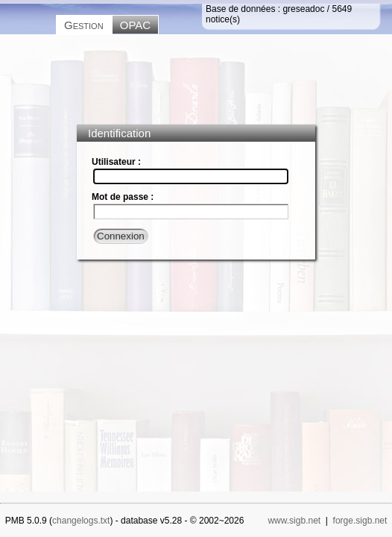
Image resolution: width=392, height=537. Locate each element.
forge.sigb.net (360, 521)
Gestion (84, 25)
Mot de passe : (123, 197)
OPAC (135, 25)
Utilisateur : (116, 162)
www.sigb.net (294, 521)
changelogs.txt (81, 521)
